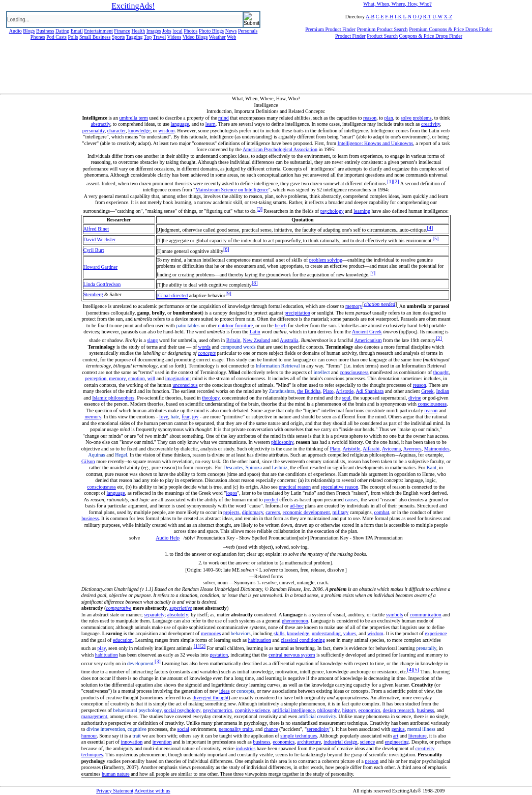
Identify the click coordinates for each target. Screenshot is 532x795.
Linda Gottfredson (102, 284)
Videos (174, 37)
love (164, 417)
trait (137, 736)
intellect (321, 372)
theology (211, 398)
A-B (370, 17)
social (183, 729)
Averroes (412, 449)
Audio (16, 31)
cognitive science (253, 710)
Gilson (88, 461)
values (350, 633)
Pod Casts (56, 37)
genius (398, 729)
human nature (116, 774)
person (372, 761)
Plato (328, 391)
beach (280, 325)
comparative (119, 608)
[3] (259, 209)
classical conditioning (303, 640)
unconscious (185, 385)
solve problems (416, 118)
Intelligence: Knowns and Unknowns (376, 143)
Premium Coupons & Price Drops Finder (451, 29)
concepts (207, 353)
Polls (73, 37)
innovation (131, 742)
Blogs (29, 31)
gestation (219, 655)
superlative (181, 608)
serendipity (318, 729)
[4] (430, 228)
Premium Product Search (382, 29)
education (123, 640)
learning (362, 211)
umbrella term (133, 118)
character (116, 131)
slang (152, 340)
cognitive (137, 729)
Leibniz (279, 467)
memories (211, 633)
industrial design (340, 742)
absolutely (178, 615)
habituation (260, 640)
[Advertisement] (266, 71)
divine (415, 398)
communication (426, 615)
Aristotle (345, 391)
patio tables (188, 325)
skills (279, 633)
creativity (431, 124)
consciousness (354, 372)
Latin (255, 332)
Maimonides (437, 449)
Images (154, 31)
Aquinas (96, 455)
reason (370, 118)
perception (96, 378)
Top (148, 37)
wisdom (167, 131)
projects (231, 512)
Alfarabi (371, 449)
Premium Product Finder (330, 29)
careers (273, 512)
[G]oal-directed (172, 296)
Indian (443, 391)
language (180, 124)
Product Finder (350, 36)
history (349, 710)
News (231, 31)
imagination (178, 378)
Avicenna (392, 449)
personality (94, 131)
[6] (226, 249)
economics (370, 710)
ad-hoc (297, 506)
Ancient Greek (367, 332)
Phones (38, 37)
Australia (289, 340)
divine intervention (106, 729)
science (367, 742)
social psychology (182, 710)
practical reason (295, 487)
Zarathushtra (282, 391)
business (90, 518)
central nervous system (292, 655)
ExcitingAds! (133, 6)
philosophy (282, 442)
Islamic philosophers (113, 398)
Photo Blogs (211, 31)
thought (441, 372)
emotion (137, 378)
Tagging (135, 37)
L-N (407, 17)
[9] (228, 293)
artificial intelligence (294, 710)
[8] (255, 283)
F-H (389, 17)
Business (45, 31)
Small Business (95, 37)
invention (162, 742)
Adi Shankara (370, 391)
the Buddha (309, 391)
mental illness (421, 729)
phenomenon (295, 621)
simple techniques (299, 736)
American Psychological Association (280, 149)
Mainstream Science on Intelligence (232, 190)
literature (418, 736)
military (341, 512)
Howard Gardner (100, 267)
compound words (238, 347)
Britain (233, 340)
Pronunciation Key (215, 538)
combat (382, 512)
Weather (217, 37)
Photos (190, 31)
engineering (397, 742)
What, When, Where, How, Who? (397, 4)
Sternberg (93, 294)
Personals (248, 31)
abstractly (100, 124)
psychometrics (218, 710)
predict (271, 500)
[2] (396, 181)
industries (245, 748)
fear (185, 417)
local (177, 31)
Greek (427, 391)
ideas (225, 691)
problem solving (326, 260)
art (396, 736)
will (152, 378)
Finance (122, 31)
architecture (309, 742)
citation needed (380, 304)
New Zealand (257, 340)
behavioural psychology (137, 710)
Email (77, 31)
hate (175, 417)
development (140, 663)
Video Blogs (195, 37)
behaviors (241, 633)
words (204, 347)
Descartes (233, 467)
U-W (437, 17)
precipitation (297, 313)
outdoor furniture (236, 325)
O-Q (418, 17)
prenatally (426, 649)
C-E (380, 17)
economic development (306, 512)
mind (224, 118)
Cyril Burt (94, 250)
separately (154, 615)
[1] (390, 181)
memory (354, 306)
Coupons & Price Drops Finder (431, 36)
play (101, 649)
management (94, 716)
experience (436, 633)
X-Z (448, 17)
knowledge (139, 131)
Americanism (368, 340)
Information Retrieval (278, 366)
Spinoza (254, 467)
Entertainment (98, 31)
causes (351, 500)
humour (89, 736)
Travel (160, 37)
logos (231, 493)
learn (211, 124)
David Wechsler (100, 239)
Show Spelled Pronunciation (268, 538)
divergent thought (211, 698)
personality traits (236, 729)
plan (388, 118)
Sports (119, 37)
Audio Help (168, 538)
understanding (326, 633)
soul (346, 398)
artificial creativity (317, 716)
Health (139, 31)
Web (231, 37)
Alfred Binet (96, 229)
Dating (62, 31)
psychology (332, 211)
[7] (372, 273)
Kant (432, 467)
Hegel (121, 455)
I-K (398, 17)
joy (195, 417)
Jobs (167, 31)
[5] (436, 238)
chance (271, 729)
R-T (427, 17)
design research (399, 710)
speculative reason (340, 487)
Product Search (382, 36)
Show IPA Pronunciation (378, 538)
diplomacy (253, 512)
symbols (394, 615)
